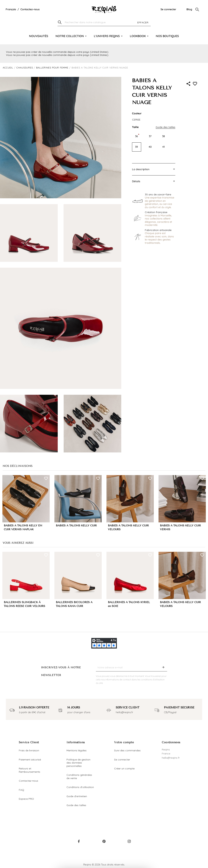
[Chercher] (104, 23)
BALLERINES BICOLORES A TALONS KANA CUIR (74, 604)
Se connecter (168, 9)
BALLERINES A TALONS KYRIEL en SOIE (129, 604)
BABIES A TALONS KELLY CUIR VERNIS (180, 527)
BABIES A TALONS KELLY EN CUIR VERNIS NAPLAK (23, 527)
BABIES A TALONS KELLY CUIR (76, 526)
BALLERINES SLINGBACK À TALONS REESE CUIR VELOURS (24, 604)
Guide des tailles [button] (165, 127)
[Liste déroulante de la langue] (11, 9)
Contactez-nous (30, 9)
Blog (189, 9)
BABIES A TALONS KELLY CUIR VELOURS (128, 527)
